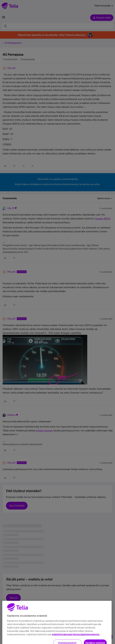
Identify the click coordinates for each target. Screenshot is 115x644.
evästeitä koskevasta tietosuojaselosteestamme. (76, 642)
